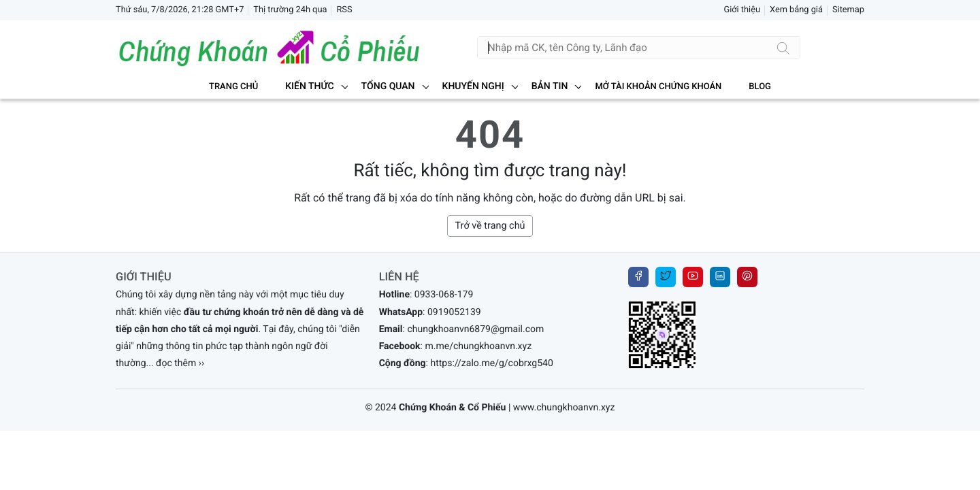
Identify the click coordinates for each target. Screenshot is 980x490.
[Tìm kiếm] (783, 48)
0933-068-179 (444, 295)
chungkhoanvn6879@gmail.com (475, 329)
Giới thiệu (742, 10)
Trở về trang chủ (490, 226)
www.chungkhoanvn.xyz (564, 408)
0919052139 (454, 312)
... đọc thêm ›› (176, 363)
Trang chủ (233, 87)
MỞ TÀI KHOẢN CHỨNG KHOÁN (658, 87)
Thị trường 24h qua (290, 10)
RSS (344, 10)
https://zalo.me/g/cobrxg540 (491, 363)
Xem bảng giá (796, 10)
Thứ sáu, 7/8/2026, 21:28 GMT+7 (180, 10)
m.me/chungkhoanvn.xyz (478, 346)
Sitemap (848, 10)
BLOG (760, 87)
